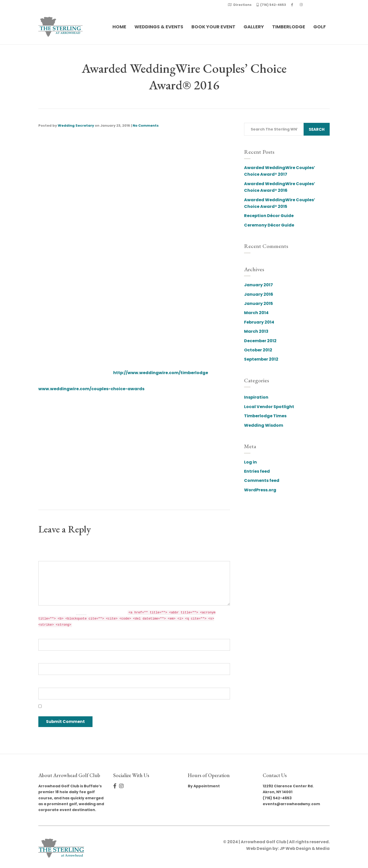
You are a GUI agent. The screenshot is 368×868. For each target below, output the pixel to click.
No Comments (146, 126)
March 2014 (256, 313)
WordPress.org (260, 490)
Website (47, 683)
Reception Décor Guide (269, 216)
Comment (49, 557)
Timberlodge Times (265, 416)
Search (317, 129)
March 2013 (256, 331)
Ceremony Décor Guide (269, 225)
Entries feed (257, 471)
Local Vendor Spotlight (269, 407)
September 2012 (261, 359)
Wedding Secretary (76, 126)
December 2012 (260, 341)
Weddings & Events (159, 27)
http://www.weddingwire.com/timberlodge (161, 373)
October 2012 (258, 350)
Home (119, 27)
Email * (46, 659)
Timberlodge (289, 27)
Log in (250, 462)
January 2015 (258, 304)
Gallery (254, 27)
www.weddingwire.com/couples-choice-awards (91, 389)
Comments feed (262, 480)
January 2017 (258, 285)
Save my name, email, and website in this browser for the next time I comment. (127, 706)
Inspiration (256, 397)
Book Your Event (213, 27)
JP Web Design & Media (305, 848)
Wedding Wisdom (264, 425)
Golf (320, 27)
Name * (46, 634)
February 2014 (259, 322)
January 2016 (259, 294)
